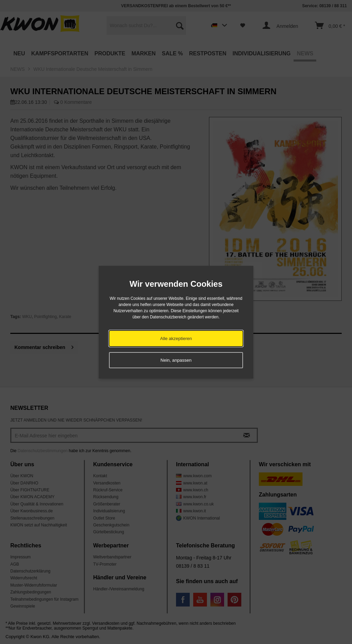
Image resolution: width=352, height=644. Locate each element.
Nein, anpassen (176, 360)
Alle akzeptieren (176, 339)
